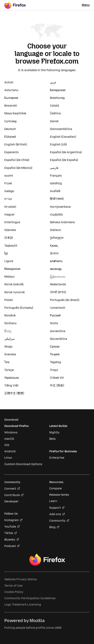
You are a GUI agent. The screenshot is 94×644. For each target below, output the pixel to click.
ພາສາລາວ (56, 261)
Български (11, 98)
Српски (55, 347)
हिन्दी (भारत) (57, 199)
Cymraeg (10, 121)
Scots (54, 323)
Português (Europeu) (19, 308)
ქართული (57, 238)
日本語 (9, 238)
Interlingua (12, 222)
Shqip (8, 347)
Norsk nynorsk (15, 292)
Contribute (12, 495)
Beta (52, 439)
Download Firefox (16, 426)
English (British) (16, 144)
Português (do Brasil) (65, 300)
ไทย (7, 362)
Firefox (47, 560)
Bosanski (11, 106)
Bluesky (10, 540)
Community (57, 521)
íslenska (10, 230)
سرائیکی (9, 339)
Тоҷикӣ (55, 354)
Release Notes (59, 495)
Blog (52, 527)
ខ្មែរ (6, 253)
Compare (55, 488)
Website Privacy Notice (20, 579)
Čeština (55, 113)
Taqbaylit (11, 246)
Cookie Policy (14, 592)
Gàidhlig (56, 183)
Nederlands (58, 284)
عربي (53, 82)
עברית (8, 199)
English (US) (58, 144)
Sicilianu (10, 323)
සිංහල (8, 331)
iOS (7, 445)
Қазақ (54, 246)
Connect (10, 489)
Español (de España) (64, 160)
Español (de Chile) (17, 160)
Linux (8, 458)
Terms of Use (13, 586)
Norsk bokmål (14, 284)
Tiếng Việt (11, 385)
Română (10, 315)
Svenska (10, 354)
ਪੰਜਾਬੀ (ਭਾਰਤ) (58, 292)
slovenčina (58, 331)
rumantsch (58, 308)
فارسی (54, 168)
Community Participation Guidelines (30, 598)
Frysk (8, 183)
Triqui (54, 370)
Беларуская (58, 90)
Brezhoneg (57, 98)
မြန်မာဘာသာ (58, 277)
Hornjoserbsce (60, 207)
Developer (11, 501)
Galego (9, 191)
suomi (9, 176)
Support (55, 508)
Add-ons (55, 514)
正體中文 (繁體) (14, 393)
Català (54, 106)
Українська (12, 378)
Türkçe (9, 370)
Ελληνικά (10, 137)
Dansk (54, 121)
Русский (55, 315)
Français (56, 176)
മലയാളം (56, 269)
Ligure (9, 261)
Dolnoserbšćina (61, 129)
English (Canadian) (63, 137)
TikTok (9, 533)
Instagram (12, 520)
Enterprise (57, 458)
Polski (9, 300)
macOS (9, 439)
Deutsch (10, 129)
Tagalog (55, 362)
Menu (86, 5)
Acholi (9, 82)
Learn (53, 501)
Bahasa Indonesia (62, 222)
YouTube (10, 527)
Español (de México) (18, 168)
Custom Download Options (23, 464)
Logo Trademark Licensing (23, 604)
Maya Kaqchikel (15, 113)
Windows (11, 432)
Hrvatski (10, 207)
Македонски (12, 269)
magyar (10, 214)
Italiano (55, 230)
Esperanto (12, 152)
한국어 (54, 253)
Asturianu (11, 90)
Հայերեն (56, 214)
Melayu (9, 277)
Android (10, 451)
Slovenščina (59, 339)
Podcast (10, 546)
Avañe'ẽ (55, 191)
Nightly (54, 432)
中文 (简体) (57, 385)
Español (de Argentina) (66, 152)
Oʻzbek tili (57, 378)
